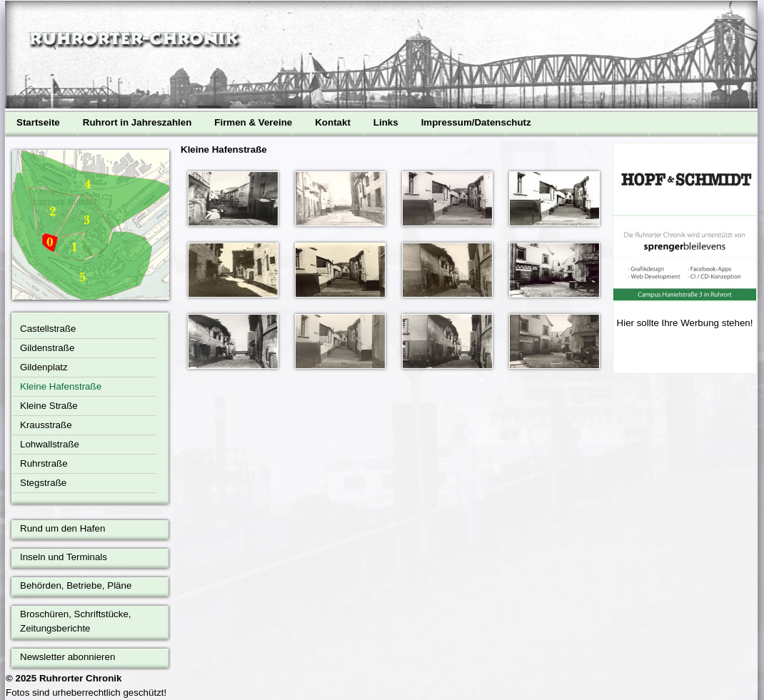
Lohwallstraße (50, 444)
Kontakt (333, 122)
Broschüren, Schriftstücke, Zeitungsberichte (76, 621)
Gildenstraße (47, 348)
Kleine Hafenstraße (61, 386)
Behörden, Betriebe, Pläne (76, 585)
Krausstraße (46, 425)
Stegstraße (43, 483)
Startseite (38, 122)
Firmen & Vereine (253, 122)
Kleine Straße (49, 406)
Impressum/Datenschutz (476, 122)
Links (386, 122)
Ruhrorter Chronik (81, 678)
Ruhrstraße (44, 463)
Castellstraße (48, 329)
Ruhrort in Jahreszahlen (137, 122)
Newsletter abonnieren (67, 657)
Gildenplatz (44, 367)
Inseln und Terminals (64, 557)
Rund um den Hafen (62, 528)
